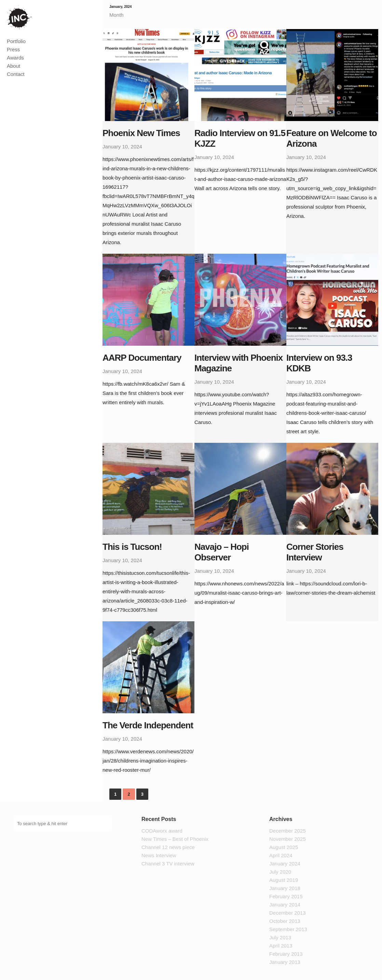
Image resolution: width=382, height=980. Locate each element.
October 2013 (285, 921)
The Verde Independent (148, 725)
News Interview (159, 855)
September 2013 (288, 929)
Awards (15, 58)
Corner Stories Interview (315, 552)
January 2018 (285, 888)
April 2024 (281, 855)
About (13, 66)
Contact (16, 74)
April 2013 (281, 946)
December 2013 (288, 913)
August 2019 (284, 880)
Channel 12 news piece (168, 847)
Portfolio (16, 41)
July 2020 (280, 872)
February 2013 (286, 954)
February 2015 (286, 896)
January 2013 (285, 962)
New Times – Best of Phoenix (175, 839)
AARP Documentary (142, 358)
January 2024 (285, 864)
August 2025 (284, 847)
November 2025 (288, 839)
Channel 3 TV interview (168, 864)
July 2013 (280, 937)
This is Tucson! (132, 547)
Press (13, 49)
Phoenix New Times (141, 133)
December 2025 (288, 831)
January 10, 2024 (122, 147)
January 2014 (285, 905)
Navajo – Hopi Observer (222, 552)
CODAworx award (162, 831)
